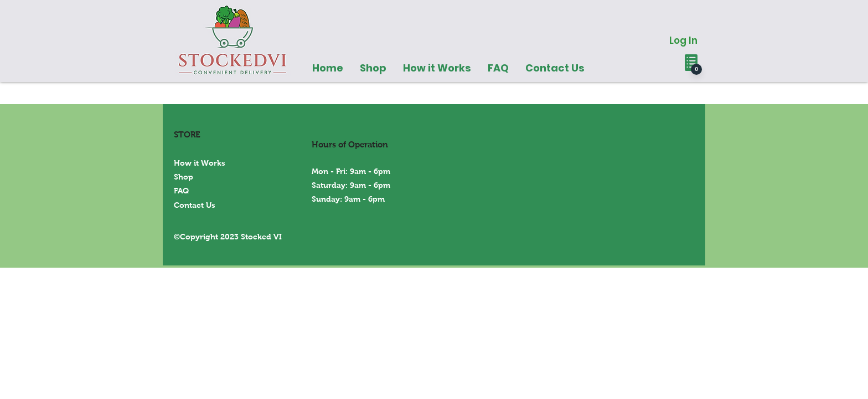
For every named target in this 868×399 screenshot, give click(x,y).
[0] (696, 69)
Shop (184, 177)
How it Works (200, 163)
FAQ (181, 191)
